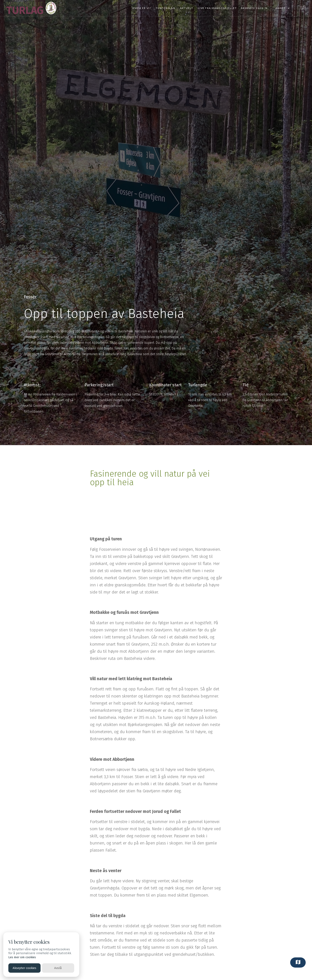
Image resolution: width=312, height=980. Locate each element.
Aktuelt (187, 8)
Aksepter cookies (24, 968)
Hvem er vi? (142, 8)
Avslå (58, 968)
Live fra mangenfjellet (217, 8)
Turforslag (165, 8)
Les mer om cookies (22, 957)
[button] (254, 8)
